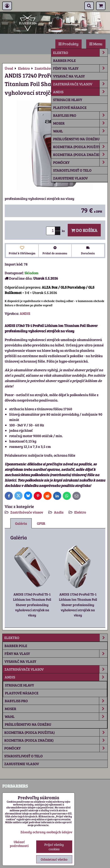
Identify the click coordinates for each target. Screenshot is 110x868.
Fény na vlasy (80, 68)
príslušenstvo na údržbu (76, 139)
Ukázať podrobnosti (19, 844)
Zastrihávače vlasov (80, 84)
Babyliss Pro (80, 115)
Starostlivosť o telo (72, 170)
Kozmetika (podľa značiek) (80, 155)
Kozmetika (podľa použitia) (80, 147)
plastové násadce (70, 107)
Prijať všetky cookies (54, 847)
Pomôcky (80, 162)
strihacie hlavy (68, 100)
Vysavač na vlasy (69, 76)
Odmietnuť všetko (54, 859)
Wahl (80, 131)
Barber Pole (64, 60)
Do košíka (84, 230)
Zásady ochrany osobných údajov (46, 832)
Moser (80, 123)
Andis (80, 92)
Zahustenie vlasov (70, 178)
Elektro (80, 53)
